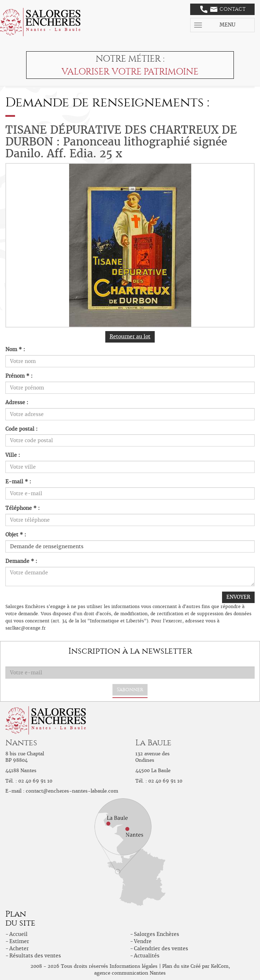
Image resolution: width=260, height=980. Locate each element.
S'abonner (130, 690)
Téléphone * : (23, 508)
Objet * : (16, 535)
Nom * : (15, 349)
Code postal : (21, 429)
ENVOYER (238, 597)
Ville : (13, 455)
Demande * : (21, 561)
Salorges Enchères (157, 934)
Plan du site (176, 966)
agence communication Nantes (130, 973)
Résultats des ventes (35, 956)
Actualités (147, 956)
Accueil (18, 934)
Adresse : (17, 402)
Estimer (19, 941)
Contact (223, 9)
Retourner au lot (130, 336)
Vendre (143, 941)
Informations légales (134, 966)
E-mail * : (18, 482)
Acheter (19, 948)
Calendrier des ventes (161, 948)
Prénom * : (19, 376)
